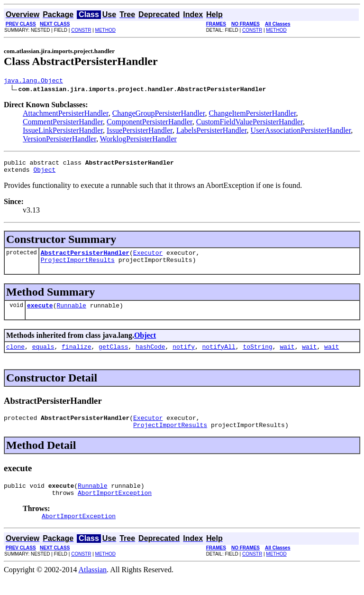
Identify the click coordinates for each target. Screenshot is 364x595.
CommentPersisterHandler (63, 123)
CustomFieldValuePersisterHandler (250, 123)
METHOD (105, 30)
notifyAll (219, 356)
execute (40, 314)
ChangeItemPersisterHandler (252, 115)
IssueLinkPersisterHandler (63, 132)
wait (287, 356)
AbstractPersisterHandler (85, 258)
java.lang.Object (33, 82)
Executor (148, 258)
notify (184, 356)
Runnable (71, 314)
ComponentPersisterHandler (150, 123)
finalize (76, 356)
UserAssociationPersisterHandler (301, 132)
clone (15, 356)
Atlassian (93, 587)
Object (44, 174)
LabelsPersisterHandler (212, 132)
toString (257, 356)
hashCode (150, 356)
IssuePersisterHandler (140, 132)
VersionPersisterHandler (59, 140)
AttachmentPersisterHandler (66, 115)
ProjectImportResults (78, 267)
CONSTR (81, 30)
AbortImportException (115, 508)
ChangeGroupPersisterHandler (159, 115)
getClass (113, 356)
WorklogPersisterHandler (138, 140)
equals (43, 356)
